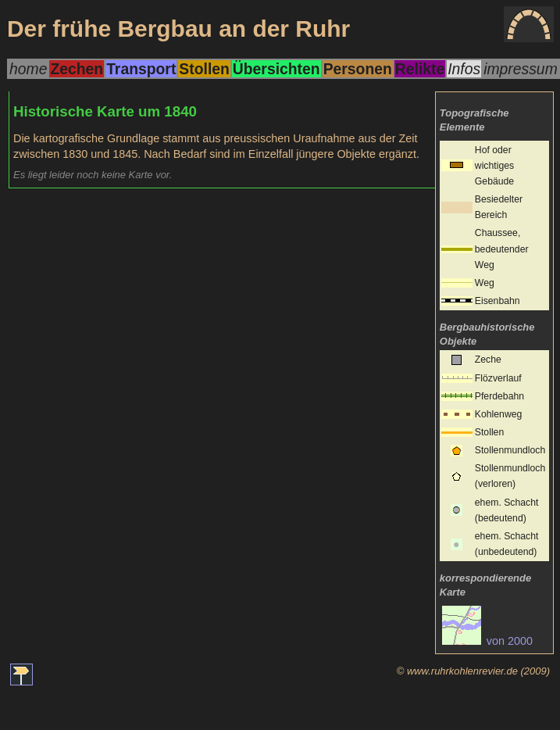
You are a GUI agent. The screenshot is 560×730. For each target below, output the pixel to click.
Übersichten (276, 69)
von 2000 (487, 641)
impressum (521, 69)
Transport (141, 69)
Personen (358, 69)
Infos (464, 69)
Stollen (204, 69)
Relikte (420, 69)
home (28, 69)
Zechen (77, 69)
